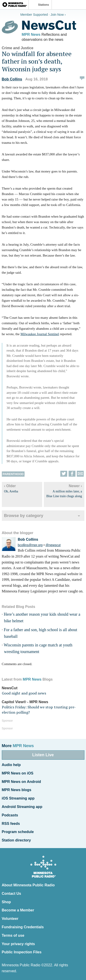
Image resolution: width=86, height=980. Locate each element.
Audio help (11, 765)
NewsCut (10, 688)
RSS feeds (11, 824)
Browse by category (24, 516)
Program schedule (18, 832)
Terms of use (13, 935)
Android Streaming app (22, 807)
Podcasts (10, 815)
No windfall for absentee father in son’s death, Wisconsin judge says (37, 61)
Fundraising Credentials (23, 927)
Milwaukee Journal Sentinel (40, 334)
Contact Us (11, 894)
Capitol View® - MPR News (25, 702)
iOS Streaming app (18, 798)
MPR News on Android (21, 782)
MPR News (31, 35)
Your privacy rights (18, 944)
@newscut (53, 545)
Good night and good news (24, 693)
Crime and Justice (18, 48)
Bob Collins (12, 79)
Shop (6, 902)
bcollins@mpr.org (30, 545)
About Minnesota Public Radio (28, 885)
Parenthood (13, 474)
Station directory (16, 840)
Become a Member (18, 910)
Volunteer (10, 919)
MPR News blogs (17, 790)
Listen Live (43, 755)
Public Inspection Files (22, 952)
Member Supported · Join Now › (43, 15)
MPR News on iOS (18, 773)
